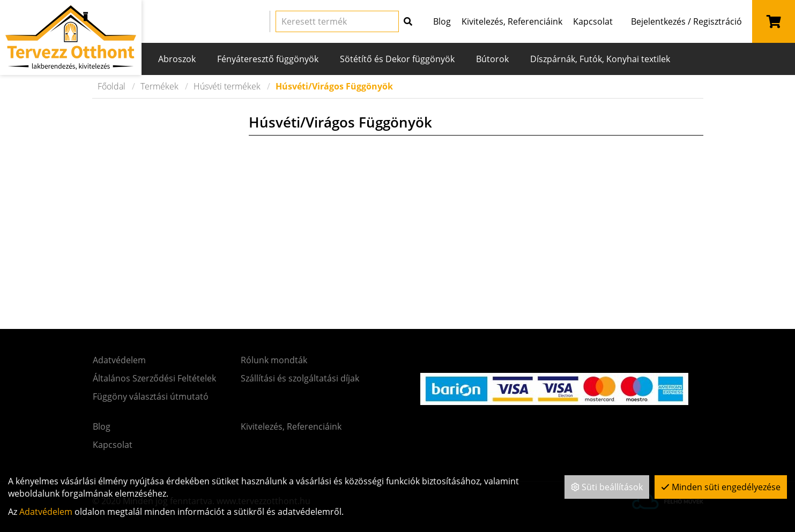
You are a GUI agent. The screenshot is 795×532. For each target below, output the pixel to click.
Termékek (159, 86)
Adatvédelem (46, 512)
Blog (442, 21)
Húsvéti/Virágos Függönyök (334, 86)
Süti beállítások (607, 487)
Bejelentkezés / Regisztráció (686, 21)
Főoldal (112, 86)
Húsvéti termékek (227, 86)
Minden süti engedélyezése (721, 487)
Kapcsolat (593, 21)
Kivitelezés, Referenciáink (512, 21)
